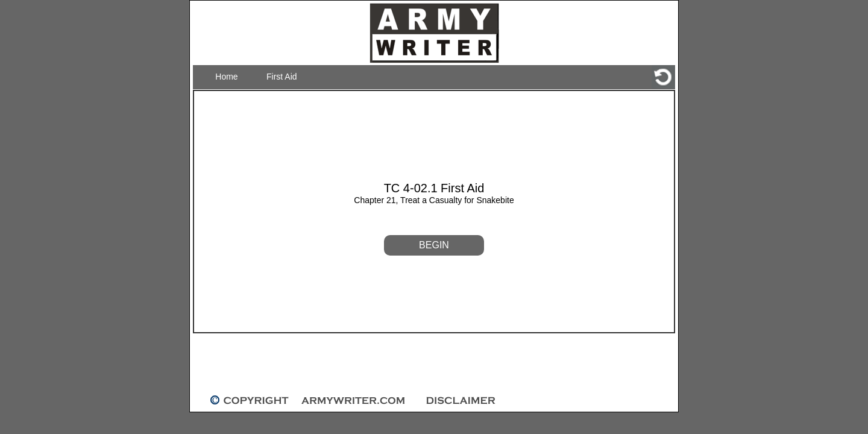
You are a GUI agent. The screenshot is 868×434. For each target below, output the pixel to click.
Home (226, 77)
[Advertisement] (434, 364)
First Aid (282, 77)
